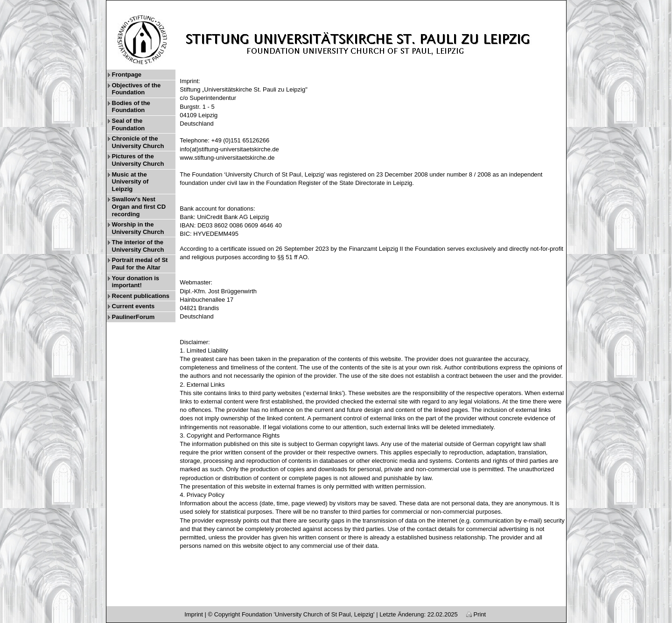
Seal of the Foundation (129, 124)
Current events (133, 306)
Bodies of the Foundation (131, 107)
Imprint (194, 614)
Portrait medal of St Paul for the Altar (140, 264)
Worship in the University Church (138, 228)
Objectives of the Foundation (136, 89)
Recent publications (141, 296)
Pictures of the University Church (138, 160)
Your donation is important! (136, 282)
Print (476, 614)
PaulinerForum (133, 317)
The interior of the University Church (138, 246)
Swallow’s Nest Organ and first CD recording (139, 206)
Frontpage (127, 74)
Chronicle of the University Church (138, 142)
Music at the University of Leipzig (130, 182)
